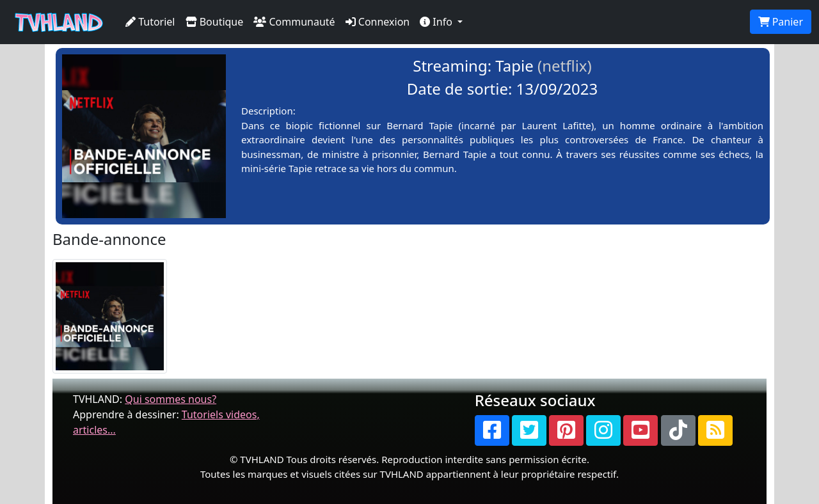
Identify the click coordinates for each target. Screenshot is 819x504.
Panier (781, 22)
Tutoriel (150, 22)
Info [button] (437, 22)
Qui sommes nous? (171, 399)
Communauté (294, 22)
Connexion (378, 22)
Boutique (215, 22)
